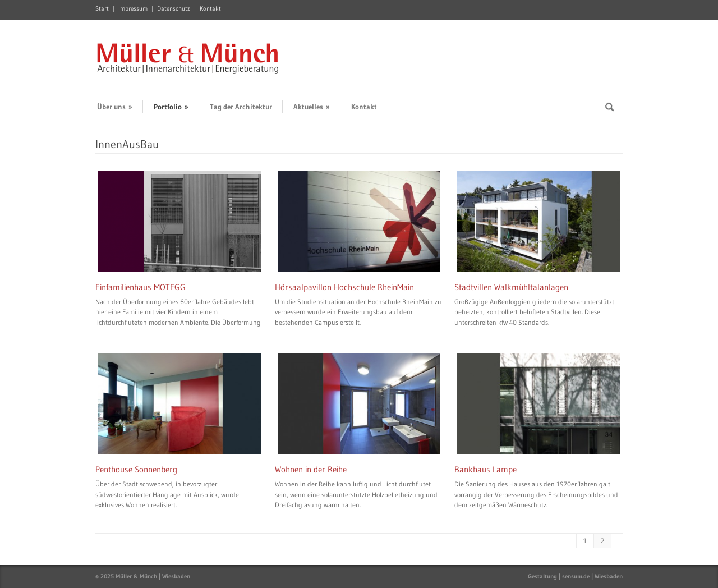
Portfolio (171, 107)
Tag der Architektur (241, 107)
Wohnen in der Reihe (311, 469)
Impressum (133, 9)
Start (102, 9)
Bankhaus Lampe (485, 469)
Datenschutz (174, 9)
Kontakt (210, 9)
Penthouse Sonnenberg (136, 469)
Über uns (115, 107)
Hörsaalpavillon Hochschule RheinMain (344, 287)
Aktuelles (312, 107)
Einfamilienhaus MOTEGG (141, 287)
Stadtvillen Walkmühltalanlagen (511, 287)
